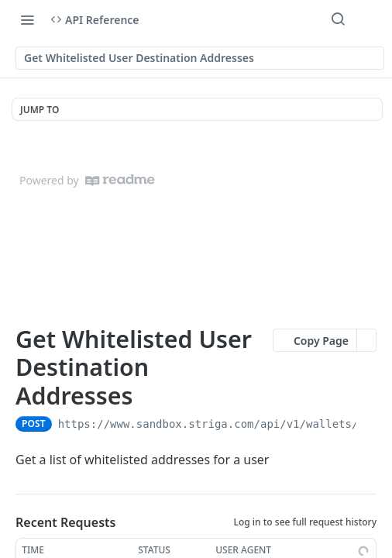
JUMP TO (40, 110)
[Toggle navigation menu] (27, 19)
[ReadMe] (120, 180)
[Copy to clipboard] (369, 424)
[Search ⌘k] (338, 19)
